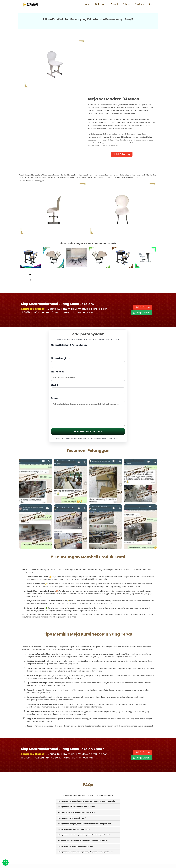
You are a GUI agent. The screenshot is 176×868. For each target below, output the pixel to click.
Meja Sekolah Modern (91, 865)
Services (139, 4)
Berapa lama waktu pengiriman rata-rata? (77, 758)
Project (114, 4)
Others (126, 4)
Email (88, 334)
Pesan (88, 356)
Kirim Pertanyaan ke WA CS (88, 377)
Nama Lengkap (88, 307)
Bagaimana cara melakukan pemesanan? (76, 752)
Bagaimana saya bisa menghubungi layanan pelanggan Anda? (85, 797)
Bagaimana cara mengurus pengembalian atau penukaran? (84, 780)
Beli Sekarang (123, 99)
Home (87, 4)
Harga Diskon (141, 258)
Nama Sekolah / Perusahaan (88, 294)
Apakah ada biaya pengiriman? (72, 763)
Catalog (99, 4)
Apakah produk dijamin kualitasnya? (74, 774)
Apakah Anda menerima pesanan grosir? (76, 791)
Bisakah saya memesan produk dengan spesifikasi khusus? (83, 786)
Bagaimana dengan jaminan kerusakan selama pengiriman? (84, 769)
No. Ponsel (88, 321)
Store (151, 4)
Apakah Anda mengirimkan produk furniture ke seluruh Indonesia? (87, 746)
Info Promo (143, 252)
